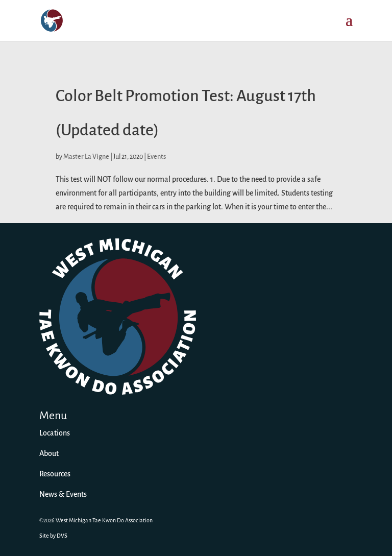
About (49, 454)
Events (156, 157)
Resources (55, 474)
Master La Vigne (86, 157)
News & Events (63, 495)
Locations (55, 433)
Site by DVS (53, 536)
